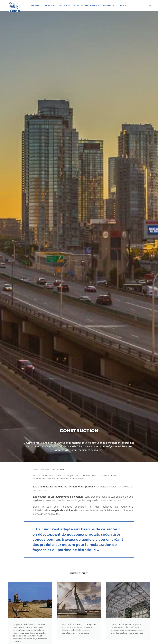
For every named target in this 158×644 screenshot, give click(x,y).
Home (36, 470)
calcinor (44, 470)
